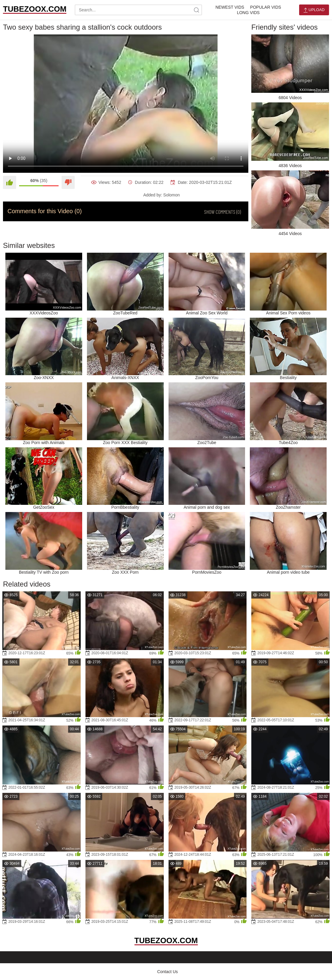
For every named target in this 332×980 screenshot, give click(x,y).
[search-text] (138, 10)
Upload (314, 10)
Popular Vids (266, 7)
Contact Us (167, 972)
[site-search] (197, 10)
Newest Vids (230, 7)
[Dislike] (68, 182)
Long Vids (248, 13)
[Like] (10, 182)
